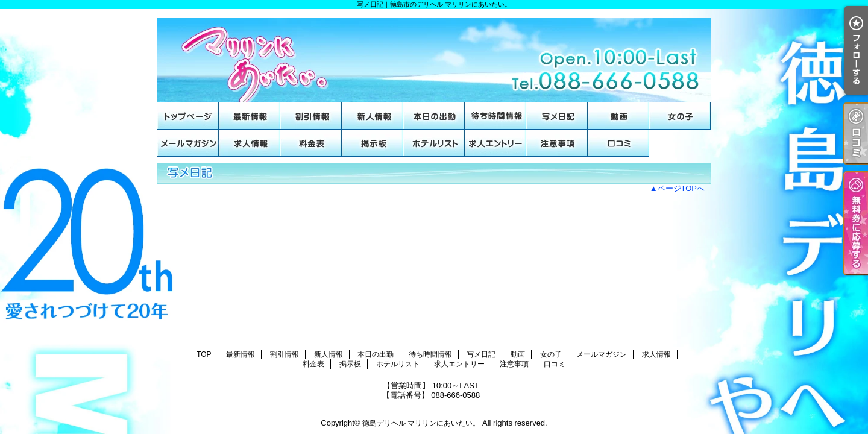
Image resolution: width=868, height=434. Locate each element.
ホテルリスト (434, 143)
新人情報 (373, 116)
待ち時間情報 (495, 116)
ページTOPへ (681, 188)
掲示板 (373, 143)
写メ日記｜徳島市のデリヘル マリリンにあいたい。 (434, 56)
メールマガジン (188, 143)
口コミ (618, 143)
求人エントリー (495, 143)
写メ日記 (557, 116)
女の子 (680, 116)
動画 (618, 116)
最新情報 (250, 116)
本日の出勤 (434, 116)
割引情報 (311, 116)
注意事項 (557, 143)
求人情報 (250, 143)
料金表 (311, 143)
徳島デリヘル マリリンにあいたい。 (421, 423)
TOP (188, 116)
